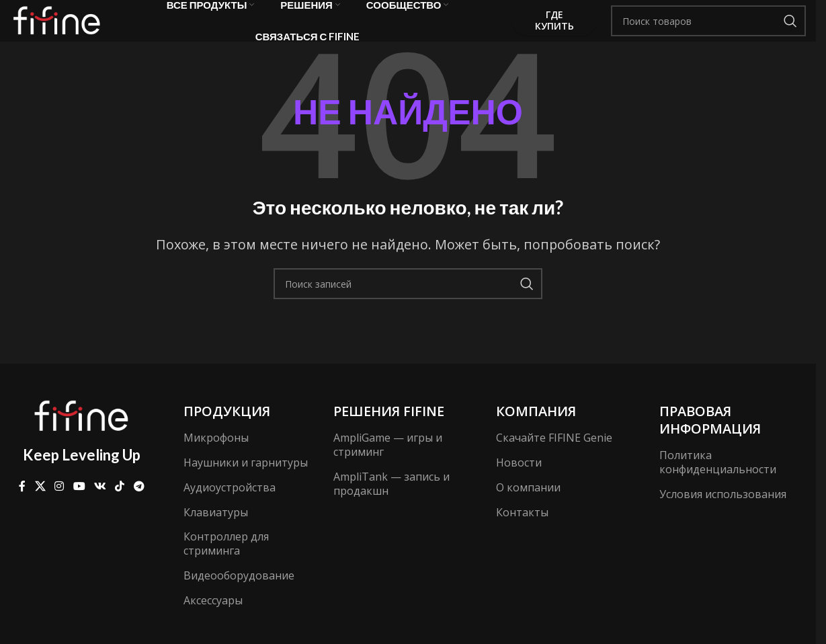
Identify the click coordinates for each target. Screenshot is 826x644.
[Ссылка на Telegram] (139, 505)
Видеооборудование (239, 594)
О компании (528, 506)
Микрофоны (216, 456)
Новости (519, 481)
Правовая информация (710, 439)
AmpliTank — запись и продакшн (391, 502)
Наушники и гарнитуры (246, 481)
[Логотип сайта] (60, 29)
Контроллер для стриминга (226, 562)
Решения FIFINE (389, 430)
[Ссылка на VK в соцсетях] (100, 505)
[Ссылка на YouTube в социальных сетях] (79, 505)
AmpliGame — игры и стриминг (388, 464)
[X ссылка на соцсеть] (40, 505)
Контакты (522, 530)
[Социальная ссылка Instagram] (59, 505)
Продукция (227, 430)
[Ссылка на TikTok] (120, 505)
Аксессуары (213, 619)
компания (536, 430)
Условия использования (723, 513)
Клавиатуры (216, 530)
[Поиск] (708, 30)
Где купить (555, 30)
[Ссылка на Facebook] (22, 505)
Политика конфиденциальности (718, 481)
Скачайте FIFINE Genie (554, 456)
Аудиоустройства (230, 506)
